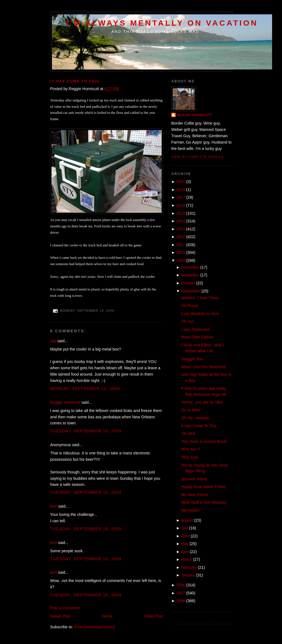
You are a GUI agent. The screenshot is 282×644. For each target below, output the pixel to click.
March (186, 559)
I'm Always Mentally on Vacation (162, 23)
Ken (54, 506)
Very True (190, 457)
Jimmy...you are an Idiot (202, 402)
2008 (181, 585)
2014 (181, 221)
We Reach (190, 510)
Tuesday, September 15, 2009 (86, 431)
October (188, 283)
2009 (181, 260)
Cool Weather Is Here (200, 314)
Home (107, 616)
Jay (53, 341)
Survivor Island (194, 479)
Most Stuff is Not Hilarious (204, 502)
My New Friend (194, 495)
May (185, 544)
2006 (181, 601)
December (190, 267)
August (187, 520)
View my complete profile (197, 157)
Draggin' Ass (192, 359)
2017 (181, 197)
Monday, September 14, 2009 (85, 389)
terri (54, 543)
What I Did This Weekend (204, 367)
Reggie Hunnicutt (65, 402)
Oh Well (188, 433)
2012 (181, 237)
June (185, 536)
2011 (181, 245)
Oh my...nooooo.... (197, 418)
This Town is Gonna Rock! (204, 441)
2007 (181, 593)
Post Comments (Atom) (95, 627)
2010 (181, 252)
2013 (181, 229)
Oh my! (188, 321)
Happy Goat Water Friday (204, 487)
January (188, 575)
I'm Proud (190, 306)
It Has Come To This (75, 81)
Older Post (154, 616)
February (189, 567)
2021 (181, 182)
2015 (181, 213)
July (184, 528)
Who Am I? (191, 449)
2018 (181, 190)
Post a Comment (65, 608)
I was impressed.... (198, 329)
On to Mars (191, 410)
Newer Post (60, 616)
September (191, 291)
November (190, 275)
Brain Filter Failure (197, 337)
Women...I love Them (200, 298)
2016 (181, 205)
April (185, 552)
